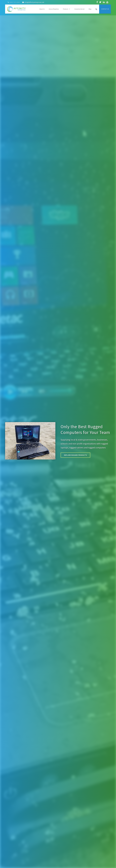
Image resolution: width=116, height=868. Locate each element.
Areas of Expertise (54, 9)
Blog (90, 9)
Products (67, 9)
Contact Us (105, 9)
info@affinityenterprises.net (34, 2)
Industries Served (79, 9)
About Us (42, 9)
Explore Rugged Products (78, 455)
